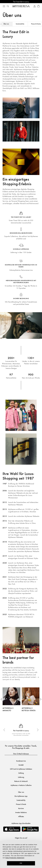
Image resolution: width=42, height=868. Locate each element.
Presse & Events (21, 804)
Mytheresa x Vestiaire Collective (21, 785)
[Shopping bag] (38, 6)
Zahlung (21, 773)
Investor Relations (21, 812)
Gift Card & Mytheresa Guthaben (21, 769)
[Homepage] (21, 6)
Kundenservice (21, 761)
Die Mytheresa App (21, 796)
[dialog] (21, 854)
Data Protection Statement (15, 858)
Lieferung (21, 777)
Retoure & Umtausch (21, 781)
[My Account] (35, 6)
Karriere (21, 808)
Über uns (6, 24)
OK (21, 863)
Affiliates (21, 816)
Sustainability (20, 24)
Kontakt (21, 765)
